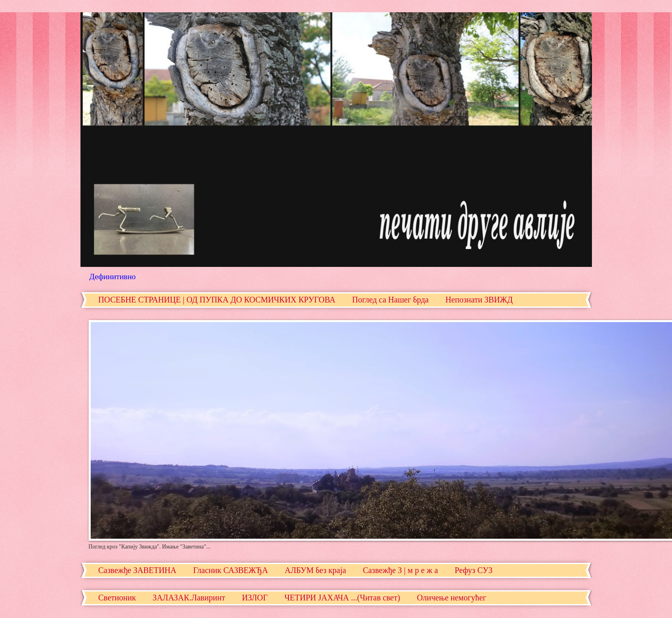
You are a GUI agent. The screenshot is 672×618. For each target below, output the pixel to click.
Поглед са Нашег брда (390, 300)
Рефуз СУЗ (473, 570)
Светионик (117, 598)
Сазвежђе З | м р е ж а (400, 570)
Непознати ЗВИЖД (479, 300)
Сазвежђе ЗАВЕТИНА (137, 570)
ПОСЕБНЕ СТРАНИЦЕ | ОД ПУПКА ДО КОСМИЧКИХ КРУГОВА (217, 300)
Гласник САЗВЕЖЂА (231, 570)
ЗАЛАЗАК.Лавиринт (189, 598)
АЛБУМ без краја (315, 570)
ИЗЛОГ (255, 598)
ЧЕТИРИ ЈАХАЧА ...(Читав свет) (342, 598)
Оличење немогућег (451, 598)
